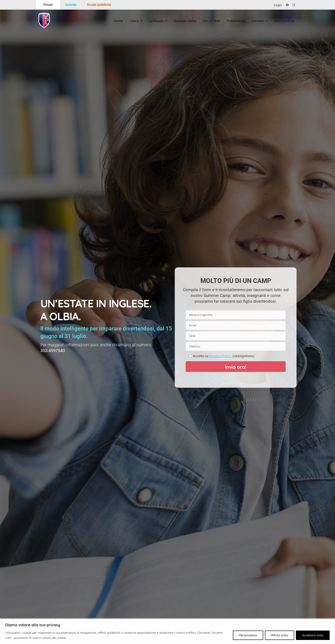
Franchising (235, 21)
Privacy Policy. (220, 356)
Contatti (256, 21)
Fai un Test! (210, 21)
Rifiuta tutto (280, 635)
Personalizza (248, 635)
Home (117, 21)
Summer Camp (184, 21)
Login (278, 5)
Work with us (283, 21)
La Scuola (155, 21)
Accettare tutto (313, 635)
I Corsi (133, 21)
